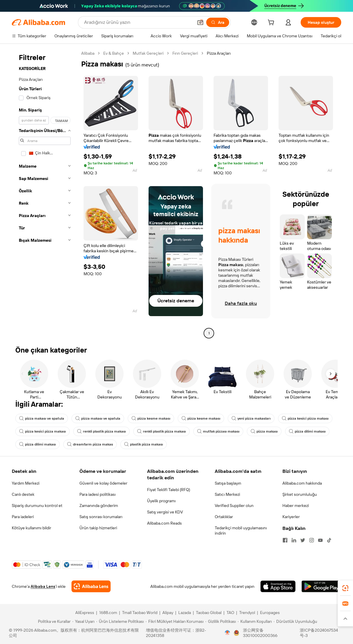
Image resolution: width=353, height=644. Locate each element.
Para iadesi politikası (98, 494)
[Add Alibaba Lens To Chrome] (91, 586)
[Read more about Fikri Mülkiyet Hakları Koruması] (175, 621)
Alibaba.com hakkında (302, 483)
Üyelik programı (161, 501)
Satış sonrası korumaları (101, 517)
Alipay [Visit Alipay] (168, 613)
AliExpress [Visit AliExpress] (85, 613)
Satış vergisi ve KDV (165, 512)
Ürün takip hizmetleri (98, 528)
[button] (200, 22)
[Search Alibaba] (138, 22)
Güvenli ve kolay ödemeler (103, 483)
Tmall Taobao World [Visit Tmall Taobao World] (140, 613)
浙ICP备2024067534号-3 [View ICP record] (319, 633)
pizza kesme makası (151, 418)
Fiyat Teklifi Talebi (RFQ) (169, 490)
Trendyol (247, 613)
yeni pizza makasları (251, 418)
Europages (270, 613)
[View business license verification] (227, 633)
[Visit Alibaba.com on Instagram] (312, 540)
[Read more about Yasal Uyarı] (83, 621)
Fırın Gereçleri (185, 53)
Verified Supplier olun (234, 505)
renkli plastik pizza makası (101, 431)
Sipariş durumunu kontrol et (37, 505)
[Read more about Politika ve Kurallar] (53, 621)
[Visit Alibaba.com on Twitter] (303, 540)
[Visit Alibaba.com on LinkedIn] (294, 540)
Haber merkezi (296, 505)
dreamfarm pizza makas (90, 444)
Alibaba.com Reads (164, 523)
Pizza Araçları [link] (219, 53)
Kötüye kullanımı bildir (31, 528)
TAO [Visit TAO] (230, 613)
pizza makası (264, 431)
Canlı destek (23, 494)
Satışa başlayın (228, 483)
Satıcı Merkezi (227, 494)
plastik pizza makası (144, 444)
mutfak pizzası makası (218, 431)
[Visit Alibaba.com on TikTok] (329, 540)
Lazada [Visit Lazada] (185, 613)
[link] (345, 588)
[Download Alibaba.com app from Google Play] (321, 586)
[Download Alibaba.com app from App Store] (278, 586)
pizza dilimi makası (307, 431)
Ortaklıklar (224, 517)
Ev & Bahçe (114, 53)
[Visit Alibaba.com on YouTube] (320, 540)
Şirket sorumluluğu (300, 494)
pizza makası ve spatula (42, 418)
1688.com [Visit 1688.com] (108, 613)
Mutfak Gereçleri (148, 53)
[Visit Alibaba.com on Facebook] (285, 540)
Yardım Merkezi (26, 483)
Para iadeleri (23, 517)
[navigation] (45, 194)
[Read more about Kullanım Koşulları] (255, 621)
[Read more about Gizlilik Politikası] (221, 621)
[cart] (272, 23)
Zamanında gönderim (99, 505)
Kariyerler (291, 517)
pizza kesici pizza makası (305, 418)
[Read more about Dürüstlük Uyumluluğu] (295, 621)
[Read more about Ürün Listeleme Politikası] (120, 621)
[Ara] (218, 22)
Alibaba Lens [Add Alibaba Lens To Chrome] (43, 586)
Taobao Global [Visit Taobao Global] (209, 613)
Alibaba (88, 53)
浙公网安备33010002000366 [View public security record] (260, 633)
